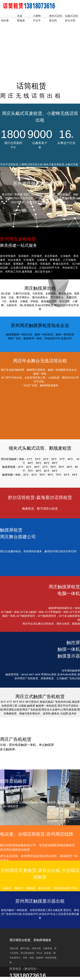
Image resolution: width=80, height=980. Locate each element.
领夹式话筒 (56, 16)
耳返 (20, 16)
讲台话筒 (70, 20)
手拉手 (37, 20)
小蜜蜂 (37, 16)
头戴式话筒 (71, 16)
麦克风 (53, 20)
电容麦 (5, 20)
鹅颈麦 (21, 20)
